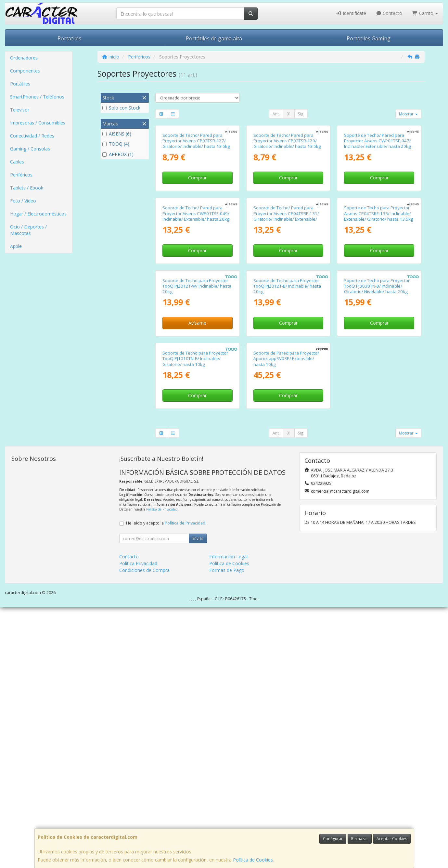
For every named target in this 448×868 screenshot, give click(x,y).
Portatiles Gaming (369, 38)
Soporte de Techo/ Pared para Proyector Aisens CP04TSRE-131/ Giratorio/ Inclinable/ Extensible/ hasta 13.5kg (286, 346)
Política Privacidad (138, 824)
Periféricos (21, 175)
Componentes (25, 71)
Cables (17, 162)
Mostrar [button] (408, 114)
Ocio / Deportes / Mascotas (28, 230)
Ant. (276, 114)
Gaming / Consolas (30, 149)
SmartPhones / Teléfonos (37, 97)
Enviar (198, 799)
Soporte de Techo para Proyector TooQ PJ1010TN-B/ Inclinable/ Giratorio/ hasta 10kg (195, 619)
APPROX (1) (118, 154)
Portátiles (20, 84)
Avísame (197, 518)
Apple (16, 246)
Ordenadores (24, 58)
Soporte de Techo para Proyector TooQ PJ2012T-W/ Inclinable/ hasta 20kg (197, 481)
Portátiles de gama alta (214, 38)
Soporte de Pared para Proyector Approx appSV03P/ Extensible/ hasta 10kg (286, 619)
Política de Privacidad (162, 770)
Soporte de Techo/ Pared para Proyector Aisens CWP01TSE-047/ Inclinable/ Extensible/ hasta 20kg (378, 206)
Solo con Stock (121, 108)
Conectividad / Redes (32, 136)
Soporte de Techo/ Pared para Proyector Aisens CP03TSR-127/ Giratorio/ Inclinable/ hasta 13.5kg (196, 206)
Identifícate (351, 13)
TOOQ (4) (116, 144)
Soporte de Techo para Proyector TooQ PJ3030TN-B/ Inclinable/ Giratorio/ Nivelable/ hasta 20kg (377, 481)
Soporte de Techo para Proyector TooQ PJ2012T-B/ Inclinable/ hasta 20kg (287, 481)
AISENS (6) (117, 134)
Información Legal (228, 817)
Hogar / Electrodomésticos (38, 214)
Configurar (333, 839)
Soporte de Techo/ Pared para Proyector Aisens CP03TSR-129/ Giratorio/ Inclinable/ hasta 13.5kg (287, 206)
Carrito (425, 13)
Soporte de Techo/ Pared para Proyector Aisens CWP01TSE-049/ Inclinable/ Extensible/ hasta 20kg (196, 344)
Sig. (301, 114)
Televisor (20, 110)
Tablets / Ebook (27, 188)
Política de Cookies (253, 860)
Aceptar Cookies (392, 839)
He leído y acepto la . (166, 784)
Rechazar (360, 839)
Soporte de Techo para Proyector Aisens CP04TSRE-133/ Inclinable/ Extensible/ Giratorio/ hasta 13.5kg (379, 344)
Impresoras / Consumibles (38, 123)
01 (289, 114)
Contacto (389, 13)
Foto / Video (23, 201)
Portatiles (69, 38)
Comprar (197, 243)
